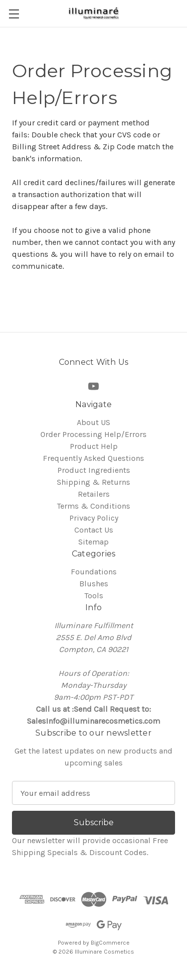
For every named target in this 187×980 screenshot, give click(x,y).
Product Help (94, 446)
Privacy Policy (94, 518)
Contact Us (94, 530)
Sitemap (93, 542)
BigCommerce (110, 943)
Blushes (94, 584)
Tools (94, 596)
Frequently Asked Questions (93, 458)
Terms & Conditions (93, 506)
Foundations (94, 572)
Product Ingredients (94, 470)
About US (93, 422)
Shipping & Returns (93, 482)
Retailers (94, 494)
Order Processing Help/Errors (93, 434)
